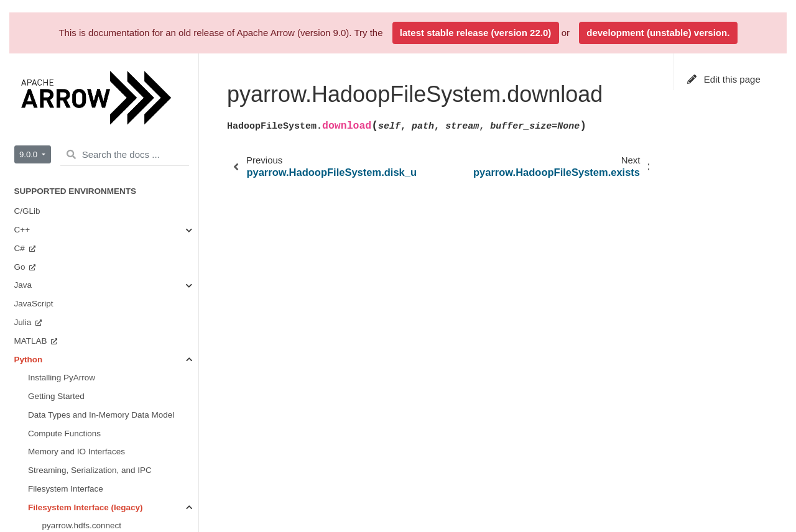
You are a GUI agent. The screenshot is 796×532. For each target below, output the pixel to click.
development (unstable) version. (658, 33)
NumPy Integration (63, 412)
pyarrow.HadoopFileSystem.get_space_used (121, 227)
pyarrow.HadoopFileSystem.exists (105, 190)
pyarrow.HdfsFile (74, 374)
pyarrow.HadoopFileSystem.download (118, 171)
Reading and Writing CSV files (84, 499)
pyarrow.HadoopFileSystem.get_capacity (118, 208)
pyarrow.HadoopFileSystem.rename (109, 319)
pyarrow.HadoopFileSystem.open (104, 300)
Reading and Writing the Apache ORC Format (99, 474)
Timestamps (51, 448)
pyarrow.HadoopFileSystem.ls (98, 264)
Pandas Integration (63, 430)
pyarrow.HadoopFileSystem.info (102, 245)
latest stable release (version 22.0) (475, 33)
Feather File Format (65, 518)
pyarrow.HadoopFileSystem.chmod (107, 79)
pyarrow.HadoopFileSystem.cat (100, 60)
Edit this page (724, 79)
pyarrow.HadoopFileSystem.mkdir (105, 282)
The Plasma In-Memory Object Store (96, 393)
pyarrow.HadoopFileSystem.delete (106, 115)
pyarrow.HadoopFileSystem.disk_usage (116, 153)
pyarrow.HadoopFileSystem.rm (100, 338)
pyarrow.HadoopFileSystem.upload (107, 356)
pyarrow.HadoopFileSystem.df (98, 134)
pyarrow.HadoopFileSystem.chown (107, 97)
